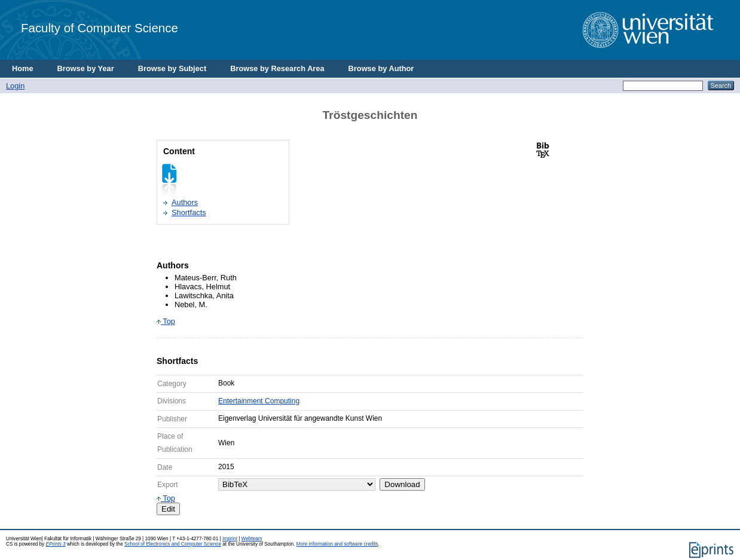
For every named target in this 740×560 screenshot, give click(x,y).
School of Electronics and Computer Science (173, 544)
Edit (168, 509)
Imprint (230, 539)
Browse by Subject (172, 68)
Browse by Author (381, 68)
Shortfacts (189, 212)
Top (166, 321)
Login (15, 86)
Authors (185, 202)
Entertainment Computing (259, 401)
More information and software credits (337, 544)
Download (402, 484)
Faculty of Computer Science (100, 28)
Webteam (252, 539)
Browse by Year (86, 68)
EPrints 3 (55, 544)
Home (23, 68)
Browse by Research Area (277, 68)
